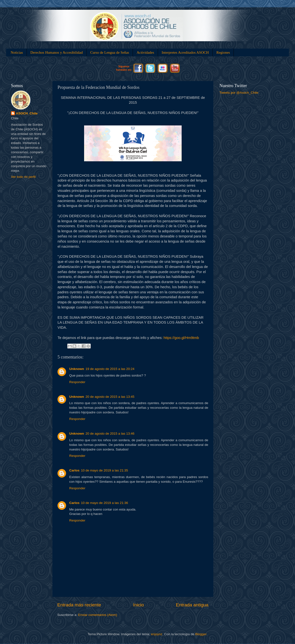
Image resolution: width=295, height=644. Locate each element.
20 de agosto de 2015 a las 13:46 (110, 434)
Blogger (201, 634)
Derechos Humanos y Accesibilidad (57, 52)
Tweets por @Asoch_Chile (239, 93)
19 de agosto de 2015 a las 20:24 (110, 369)
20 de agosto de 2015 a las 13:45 (110, 397)
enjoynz (157, 634)
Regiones (223, 52)
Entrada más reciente (79, 605)
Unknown (77, 369)
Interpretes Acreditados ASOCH (185, 52)
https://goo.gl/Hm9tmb (181, 338)
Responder (77, 382)
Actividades (145, 52)
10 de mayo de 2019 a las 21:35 (104, 470)
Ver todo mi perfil (23, 177)
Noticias (17, 52)
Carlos (74, 470)
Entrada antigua (192, 605)
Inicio (138, 605)
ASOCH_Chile (27, 113)
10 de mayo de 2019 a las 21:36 (104, 503)
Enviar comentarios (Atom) (98, 615)
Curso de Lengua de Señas (110, 52)
